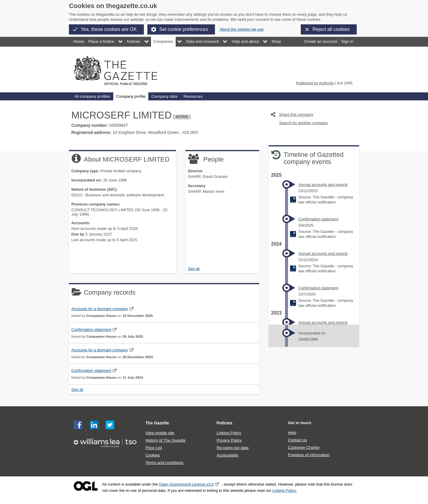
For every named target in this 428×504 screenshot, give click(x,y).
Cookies (153, 455)
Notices (134, 41)
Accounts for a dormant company (100, 309)
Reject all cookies (331, 29)
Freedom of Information (309, 455)
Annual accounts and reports (323, 185)
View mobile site (160, 433)
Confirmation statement (91, 330)
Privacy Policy (229, 440)
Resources (193, 96)
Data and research (203, 41)
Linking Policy (229, 433)
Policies (225, 423)
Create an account (320, 41)
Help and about (245, 41)
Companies (163, 41)
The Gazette (157, 423)
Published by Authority (315, 83)
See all (194, 269)
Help (292, 433)
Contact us (297, 440)
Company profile (131, 96)
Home (79, 41)
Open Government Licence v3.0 (186, 484)
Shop (276, 41)
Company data (164, 96)
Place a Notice (101, 41)
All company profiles (92, 96)
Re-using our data (233, 448)
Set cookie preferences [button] (184, 29)
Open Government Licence (86, 486)
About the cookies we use (242, 29)
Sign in (347, 41)
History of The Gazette (165, 440)
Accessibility (228, 455)
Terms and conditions (164, 463)
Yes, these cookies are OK (109, 29)
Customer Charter (304, 447)
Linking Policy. (284, 490)
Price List (154, 448)
